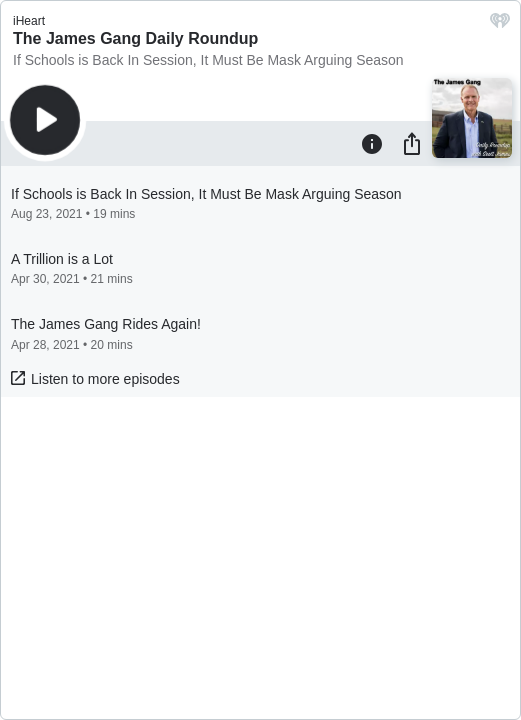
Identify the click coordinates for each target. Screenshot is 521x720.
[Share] (412, 143)
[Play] (45, 120)
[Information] (372, 143)
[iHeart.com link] (500, 25)
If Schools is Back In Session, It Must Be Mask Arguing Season (208, 60)
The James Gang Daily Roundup (135, 38)
